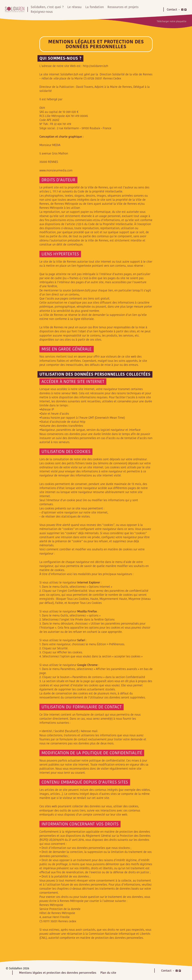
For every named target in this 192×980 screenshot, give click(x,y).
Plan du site (108, 972)
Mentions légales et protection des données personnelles (58, 972)
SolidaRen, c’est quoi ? (46, 7)
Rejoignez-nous (41, 11)
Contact (172, 9)
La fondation (93, 7)
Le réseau (73, 7)
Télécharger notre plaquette (172, 21)
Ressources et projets (121, 7)
